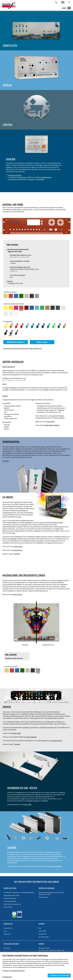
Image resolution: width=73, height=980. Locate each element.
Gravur (32, 179)
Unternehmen (8, 928)
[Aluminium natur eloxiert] (37, 296)
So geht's (6, 461)
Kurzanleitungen (44, 937)
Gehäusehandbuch (55, 866)
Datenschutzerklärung (17, 971)
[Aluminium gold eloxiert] (6, 296)
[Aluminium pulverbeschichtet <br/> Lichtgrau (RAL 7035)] (6, 314)
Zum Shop (7, 948)
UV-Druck (41, 179)
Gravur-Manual (31, 737)
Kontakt (17, 554)
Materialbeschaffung (52, 425)
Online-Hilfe (50, 422)
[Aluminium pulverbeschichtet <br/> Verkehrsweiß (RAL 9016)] (16, 314)
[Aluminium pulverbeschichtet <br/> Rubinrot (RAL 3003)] (26, 308)
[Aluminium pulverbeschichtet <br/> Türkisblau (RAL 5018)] (37, 308)
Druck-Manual (17, 550)
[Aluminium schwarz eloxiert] (32, 296)
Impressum (7, 934)
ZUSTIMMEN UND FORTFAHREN (59, 976)
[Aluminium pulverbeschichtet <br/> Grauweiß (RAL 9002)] (11, 314)
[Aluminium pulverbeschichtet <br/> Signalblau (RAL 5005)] (32, 308)
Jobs (5, 931)
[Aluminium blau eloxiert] (16, 296)
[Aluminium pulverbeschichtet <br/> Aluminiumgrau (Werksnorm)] (63, 308)
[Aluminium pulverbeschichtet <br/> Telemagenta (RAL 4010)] (16, 308)
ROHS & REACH (42, 342)
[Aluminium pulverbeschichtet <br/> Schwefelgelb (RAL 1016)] (6, 308)
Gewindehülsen (46, 177)
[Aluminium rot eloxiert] (11, 296)
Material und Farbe (15, 175)
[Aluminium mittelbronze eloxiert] (26, 296)
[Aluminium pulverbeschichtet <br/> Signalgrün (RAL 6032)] (42, 308)
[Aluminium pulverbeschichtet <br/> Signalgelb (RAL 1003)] (11, 308)
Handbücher (42, 934)
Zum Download (43, 897)
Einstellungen (7, 977)
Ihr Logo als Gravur (55, 741)
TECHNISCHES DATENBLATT (16, 342)
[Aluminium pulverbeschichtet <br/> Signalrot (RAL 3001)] (21, 308)
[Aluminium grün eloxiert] (21, 296)
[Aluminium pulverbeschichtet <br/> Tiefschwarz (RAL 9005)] (53, 308)
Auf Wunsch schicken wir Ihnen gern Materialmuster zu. (23, 348)
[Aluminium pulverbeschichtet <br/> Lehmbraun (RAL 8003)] (47, 308)
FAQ (40, 928)
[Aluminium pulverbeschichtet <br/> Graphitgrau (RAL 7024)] (58, 308)
